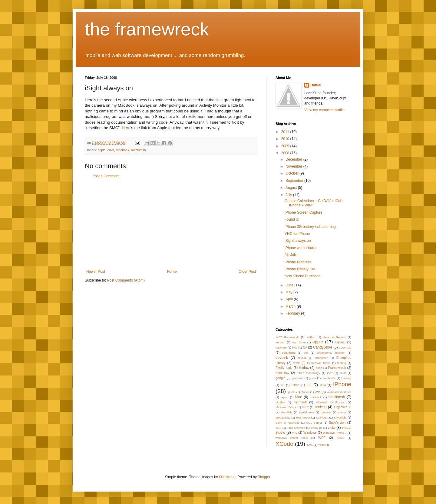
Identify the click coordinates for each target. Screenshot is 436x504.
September (295, 181)
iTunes (305, 392)
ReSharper (303, 417)
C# (305, 347)
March (291, 306)
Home (172, 272)
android (280, 342)
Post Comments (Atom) (126, 280)
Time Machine (296, 428)
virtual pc (317, 428)
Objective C (343, 407)
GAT (330, 373)
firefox (304, 368)
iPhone (342, 384)
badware (281, 347)
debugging (289, 353)
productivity (283, 417)
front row (282, 373)
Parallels (287, 412)
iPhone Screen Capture (304, 212)
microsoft (300, 402)
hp (283, 385)
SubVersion (337, 422)
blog (295, 347)
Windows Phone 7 (335, 433)
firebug (342, 363)
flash (319, 368)
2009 (286, 146)
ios (309, 385)
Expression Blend (319, 363)
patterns (326, 412)
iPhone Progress (298, 262)
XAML (340, 438)
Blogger (264, 477)
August (292, 188)
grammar (298, 378)
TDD (279, 428)
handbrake (329, 378)
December (294, 159)
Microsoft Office (286, 407)
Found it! (292, 219)
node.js (321, 407)
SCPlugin (322, 417)
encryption (322, 358)
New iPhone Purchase (303, 276)
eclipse (302, 358)
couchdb (345, 347)
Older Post (247, 272)
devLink (282, 358)
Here (126, 128)
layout (285, 397)
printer (342, 412)
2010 (286, 139)
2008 (286, 153)
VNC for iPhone (297, 234)
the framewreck (147, 29)
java (318, 392)
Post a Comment (106, 176)
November (294, 166)
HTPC (296, 385)
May (289, 292)
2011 (286, 132)
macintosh (139, 150)
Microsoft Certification (331, 402)
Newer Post (96, 272)
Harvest (346, 378)
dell (306, 353)
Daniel (316, 85)
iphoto (292, 392)
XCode (284, 444)
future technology (308, 373)
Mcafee (280, 402)
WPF (322, 438)
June (290, 285)
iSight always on (298, 241)
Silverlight (340, 417)
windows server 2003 (292, 438)
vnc (295, 432)
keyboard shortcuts (339, 392)
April (290, 299)
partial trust (306, 412)
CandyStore (323, 347)
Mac (299, 397)
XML (310, 445)
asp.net (340, 342)
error (111, 150)
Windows (310, 432)
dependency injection (331, 353)
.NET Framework (287, 337)
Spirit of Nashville (287, 423)
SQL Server (314, 423)
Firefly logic (284, 368)
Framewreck (337, 368)
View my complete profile (324, 110)
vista (331, 428)
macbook (123, 150)
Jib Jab (290, 255)
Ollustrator (227, 477)
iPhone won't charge (301, 248)
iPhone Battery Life (300, 269)
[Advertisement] (171, 224)
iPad (323, 385)
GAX (343, 373)
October (292, 173)
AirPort (311, 337)
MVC (305, 407)
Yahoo (322, 445)
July (289, 195)
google (280, 378)
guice (313, 378)
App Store (299, 342)
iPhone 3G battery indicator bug (310, 227)
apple (101, 150)
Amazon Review (335, 337)
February (293, 313)
